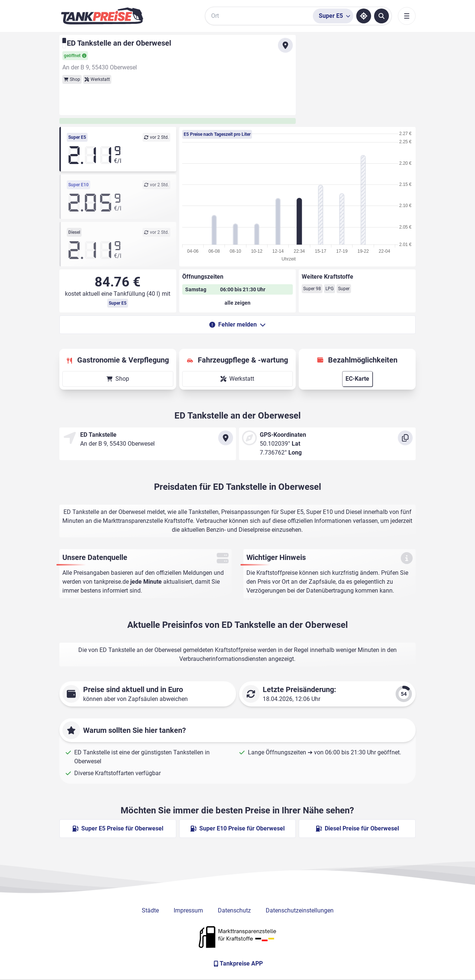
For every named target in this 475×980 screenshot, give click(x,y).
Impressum (188, 910)
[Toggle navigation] (407, 16)
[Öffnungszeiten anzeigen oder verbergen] (238, 303)
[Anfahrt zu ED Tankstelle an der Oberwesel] (285, 45)
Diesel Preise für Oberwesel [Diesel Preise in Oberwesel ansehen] (357, 828)
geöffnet (75, 56)
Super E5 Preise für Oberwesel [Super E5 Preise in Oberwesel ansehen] (118, 828)
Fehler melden (237, 325)
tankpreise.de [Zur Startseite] (111, 582)
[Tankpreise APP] (237, 964)
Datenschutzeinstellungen (300, 910)
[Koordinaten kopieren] (405, 438)
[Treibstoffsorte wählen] (333, 16)
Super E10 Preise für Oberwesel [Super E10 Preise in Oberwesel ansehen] (237, 828)
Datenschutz (234, 910)
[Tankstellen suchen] (381, 16)
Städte (150, 910)
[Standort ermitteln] (364, 16)
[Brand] (102, 16)
